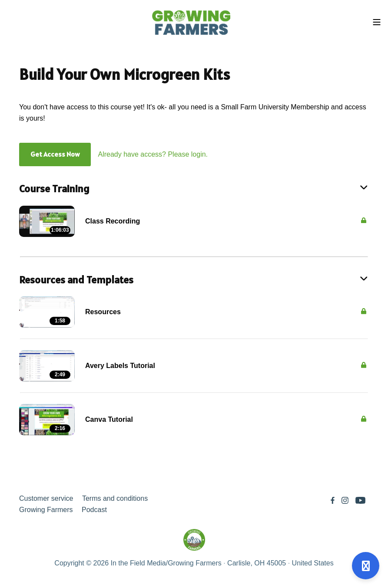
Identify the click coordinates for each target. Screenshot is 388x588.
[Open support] (366, 566)
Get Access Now (55, 154)
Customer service (46, 498)
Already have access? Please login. (153, 154)
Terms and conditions (115, 498)
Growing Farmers (46, 510)
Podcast (94, 510)
